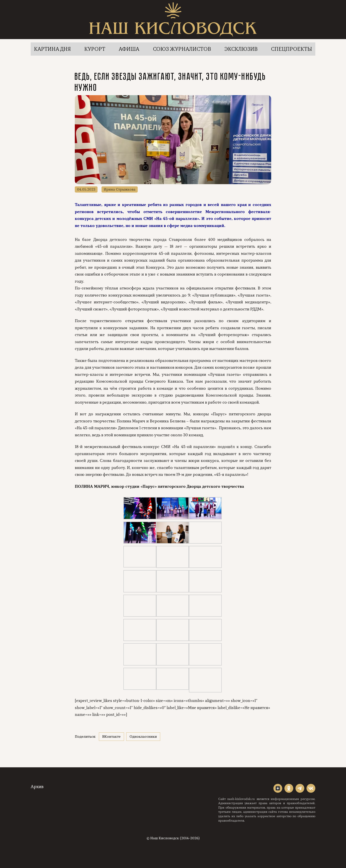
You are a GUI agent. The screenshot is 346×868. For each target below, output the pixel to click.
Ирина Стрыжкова (120, 189)
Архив (37, 787)
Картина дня (52, 49)
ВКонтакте (111, 737)
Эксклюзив (241, 49)
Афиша (129, 49)
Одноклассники (143, 737)
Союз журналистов (182, 49)
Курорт (95, 49)
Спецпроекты (291, 49)
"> (278, 788)
